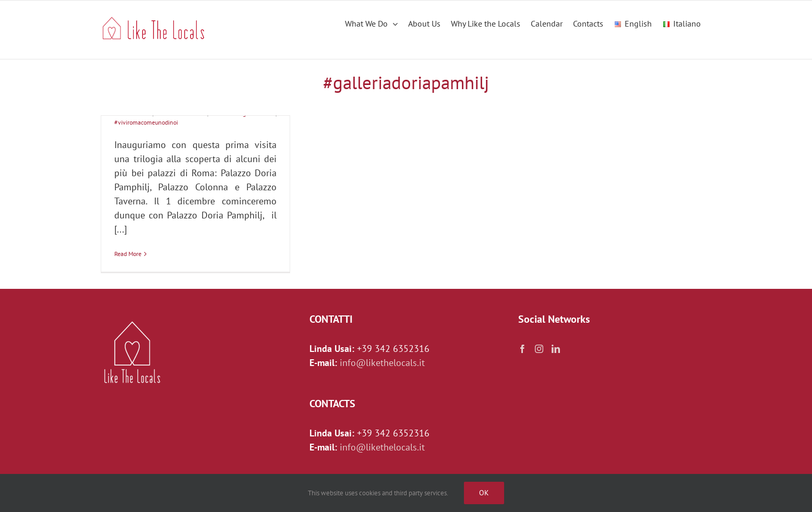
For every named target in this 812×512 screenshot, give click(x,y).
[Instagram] (539, 349)
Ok (484, 493)
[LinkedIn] (556, 349)
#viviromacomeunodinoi (146, 122)
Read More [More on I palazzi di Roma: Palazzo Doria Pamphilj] (128, 254)
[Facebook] (522, 349)
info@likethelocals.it (382, 363)
